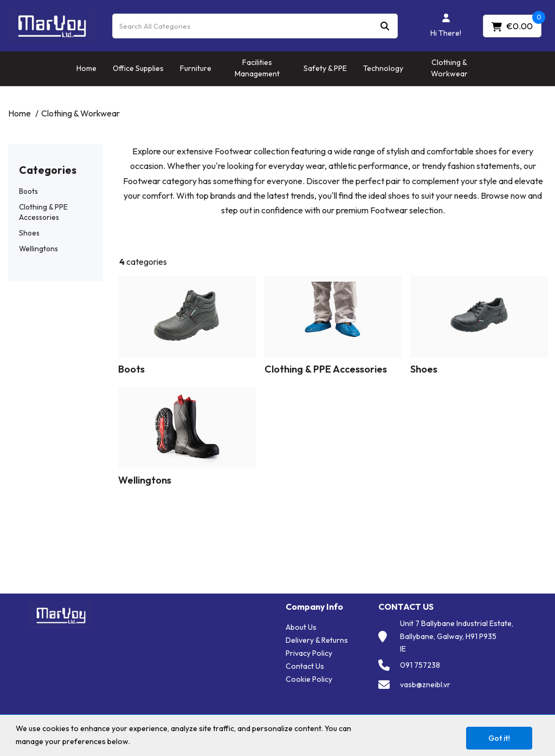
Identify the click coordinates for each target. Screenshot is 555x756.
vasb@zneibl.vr (425, 685)
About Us (301, 627)
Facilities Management (257, 68)
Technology (383, 68)
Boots (28, 191)
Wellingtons (38, 249)
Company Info (314, 607)
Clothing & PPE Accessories (43, 212)
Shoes (29, 233)
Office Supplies (138, 68)
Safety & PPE (325, 68)
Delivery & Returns (317, 640)
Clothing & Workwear (449, 68)
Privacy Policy (309, 653)
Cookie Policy (309, 679)
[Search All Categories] (255, 26)
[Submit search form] (385, 26)
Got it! (499, 738)
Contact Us (305, 666)
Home (86, 68)
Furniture (196, 68)
